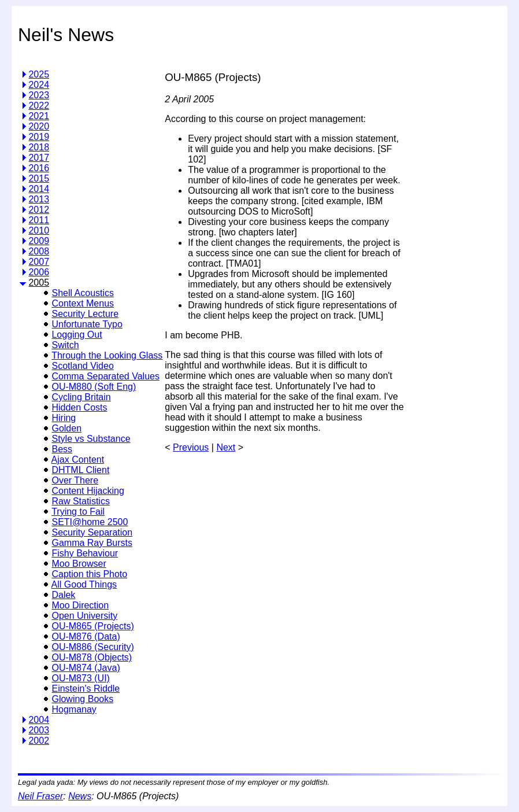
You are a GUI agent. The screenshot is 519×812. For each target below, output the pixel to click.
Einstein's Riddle (86, 689)
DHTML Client (80, 470)
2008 (39, 251)
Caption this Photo (89, 574)
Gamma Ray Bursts (92, 543)
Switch (65, 345)
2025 (39, 74)
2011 (39, 220)
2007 (39, 262)
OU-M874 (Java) (86, 668)
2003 (39, 730)
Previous (191, 447)
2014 (39, 189)
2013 (39, 199)
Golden (66, 428)
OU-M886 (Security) (92, 647)
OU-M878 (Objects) (92, 657)
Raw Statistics (80, 501)
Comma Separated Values (105, 376)
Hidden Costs (79, 407)
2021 (39, 116)
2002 (39, 741)
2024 (39, 85)
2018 (39, 147)
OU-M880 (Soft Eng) (94, 387)
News (80, 796)
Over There (75, 480)
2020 (39, 126)
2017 (39, 158)
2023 (39, 95)
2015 (39, 178)
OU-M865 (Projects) (92, 626)
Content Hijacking (88, 491)
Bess (62, 449)
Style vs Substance (91, 439)
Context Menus (83, 303)
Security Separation (92, 532)
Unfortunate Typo (87, 324)
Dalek (63, 595)
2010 (39, 230)
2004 (39, 720)
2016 (39, 168)
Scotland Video (82, 366)
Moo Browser (79, 564)
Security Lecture (85, 314)
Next (226, 447)
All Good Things (84, 584)
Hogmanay (74, 709)
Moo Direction (80, 605)
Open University (84, 616)
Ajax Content (78, 459)
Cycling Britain (81, 397)
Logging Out (77, 335)
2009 (39, 241)
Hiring (64, 418)
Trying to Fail (78, 512)
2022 (39, 106)
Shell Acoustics (83, 293)
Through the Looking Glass (107, 355)
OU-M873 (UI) (80, 678)
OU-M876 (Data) (86, 636)
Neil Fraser (40, 796)
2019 (39, 137)
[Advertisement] (453, 234)
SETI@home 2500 (90, 522)
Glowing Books (82, 699)
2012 (39, 210)
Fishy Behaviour (85, 553)
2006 (39, 272)
